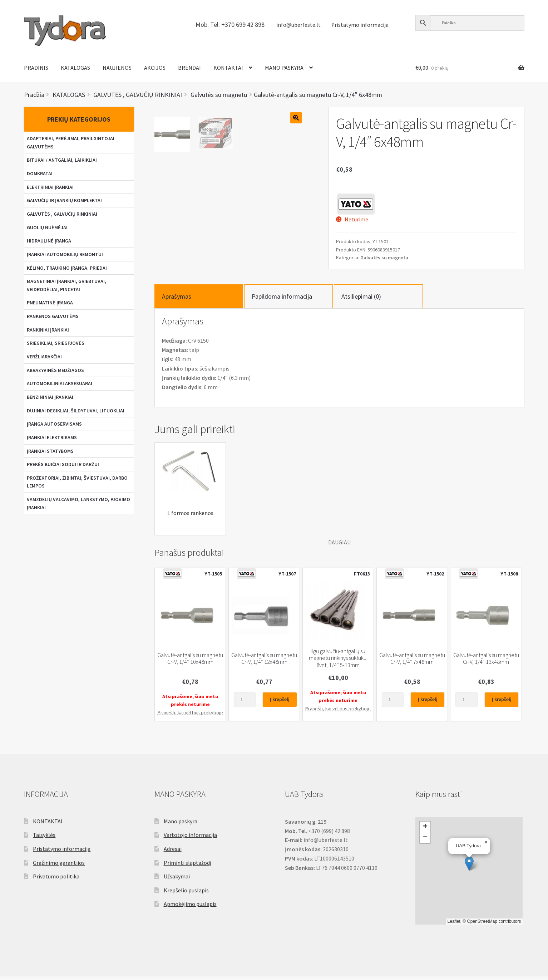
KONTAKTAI (228, 68)
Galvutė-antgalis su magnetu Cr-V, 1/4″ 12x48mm (264, 662)
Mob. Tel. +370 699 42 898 (230, 24)
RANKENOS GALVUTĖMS (53, 316)
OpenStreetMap (482, 925)
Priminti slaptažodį (187, 866)
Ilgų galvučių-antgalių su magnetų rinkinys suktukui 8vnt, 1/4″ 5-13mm (338, 662)
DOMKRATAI (40, 173)
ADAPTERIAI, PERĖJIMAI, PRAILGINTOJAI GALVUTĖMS (71, 143)
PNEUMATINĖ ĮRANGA (50, 303)
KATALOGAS (75, 68)
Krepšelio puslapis (186, 894)
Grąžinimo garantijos (59, 866)
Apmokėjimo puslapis (190, 907)
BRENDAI (189, 68)
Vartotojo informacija (190, 838)
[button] (469, 867)
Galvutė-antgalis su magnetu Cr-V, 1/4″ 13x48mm (486, 662)
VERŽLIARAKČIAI (44, 357)
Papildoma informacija (282, 300)
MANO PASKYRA (284, 68)
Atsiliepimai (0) (361, 300)
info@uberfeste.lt (298, 25)
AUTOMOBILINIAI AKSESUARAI (60, 383)
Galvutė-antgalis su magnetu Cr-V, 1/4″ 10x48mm (190, 662)
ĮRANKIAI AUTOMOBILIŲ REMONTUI (65, 254)
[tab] (199, 300)
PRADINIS (36, 68)
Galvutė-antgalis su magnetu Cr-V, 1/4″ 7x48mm (412, 662)
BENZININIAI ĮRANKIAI (50, 397)
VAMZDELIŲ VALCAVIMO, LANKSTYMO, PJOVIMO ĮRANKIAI (78, 503)
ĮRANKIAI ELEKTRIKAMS (52, 437)
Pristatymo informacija (360, 25)
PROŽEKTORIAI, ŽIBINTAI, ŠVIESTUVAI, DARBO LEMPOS (77, 482)
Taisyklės (44, 838)
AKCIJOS (155, 68)
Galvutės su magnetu (384, 258)
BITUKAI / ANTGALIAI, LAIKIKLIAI (62, 160)
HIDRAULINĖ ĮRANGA (49, 241)
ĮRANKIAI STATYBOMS (50, 451)
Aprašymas (177, 300)
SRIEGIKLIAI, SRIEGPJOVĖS (56, 343)
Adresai (173, 852)
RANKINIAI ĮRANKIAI (48, 330)
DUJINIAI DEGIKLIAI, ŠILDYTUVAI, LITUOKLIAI (76, 411)
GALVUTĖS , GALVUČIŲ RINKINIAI (62, 214)
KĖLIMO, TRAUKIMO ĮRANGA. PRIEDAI (67, 268)
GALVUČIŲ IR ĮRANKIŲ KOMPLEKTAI (64, 200)
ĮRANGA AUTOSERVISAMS (54, 424)
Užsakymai (177, 880)
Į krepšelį (280, 703)
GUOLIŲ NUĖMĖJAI (47, 227)
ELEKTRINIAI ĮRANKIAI (50, 187)
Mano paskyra (181, 824)
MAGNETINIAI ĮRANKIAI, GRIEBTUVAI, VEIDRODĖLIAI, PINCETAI (66, 285)
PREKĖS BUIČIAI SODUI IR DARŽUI (63, 464)
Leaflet (454, 925)
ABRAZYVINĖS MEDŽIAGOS (55, 370)
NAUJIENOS (117, 68)
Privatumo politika (56, 880)
